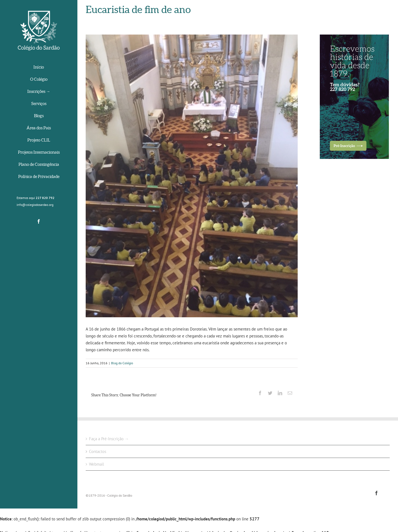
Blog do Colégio (122, 363)
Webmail (96, 464)
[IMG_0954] (192, 176)
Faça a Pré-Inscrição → (109, 439)
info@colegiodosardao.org (35, 205)
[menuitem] (39, 68)
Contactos (98, 451)
